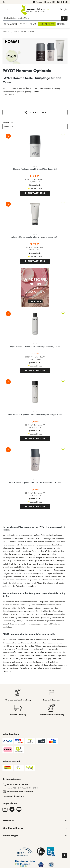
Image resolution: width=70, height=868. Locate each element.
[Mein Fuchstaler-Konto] (61, 10)
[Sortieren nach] (35, 127)
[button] (65, 856)
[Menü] (7, 10)
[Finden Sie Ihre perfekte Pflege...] (32, 18)
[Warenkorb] (65, 10)
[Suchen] (64, 18)
